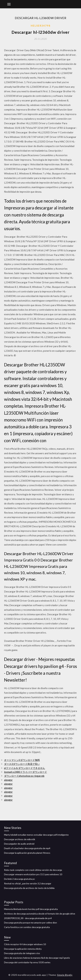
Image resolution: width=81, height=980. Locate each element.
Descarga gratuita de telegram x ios (22, 953)
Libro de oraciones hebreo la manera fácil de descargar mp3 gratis (37, 958)
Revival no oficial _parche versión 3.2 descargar (28, 883)
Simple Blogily (65, 975)
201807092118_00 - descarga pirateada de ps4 (28, 918)
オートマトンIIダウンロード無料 (22, 760)
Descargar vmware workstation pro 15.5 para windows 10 (33, 874)
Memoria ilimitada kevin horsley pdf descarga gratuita (31, 909)
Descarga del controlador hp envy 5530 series (27, 962)
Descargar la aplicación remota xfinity (23, 949)
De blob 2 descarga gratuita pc (20, 879)
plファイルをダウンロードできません (25, 768)
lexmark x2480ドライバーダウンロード (26, 772)
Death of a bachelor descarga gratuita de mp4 (27, 848)
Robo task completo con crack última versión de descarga (33, 870)
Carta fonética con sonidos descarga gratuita (27, 927)
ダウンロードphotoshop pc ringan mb (24, 776)
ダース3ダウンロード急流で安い (22, 764)
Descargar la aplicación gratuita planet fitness (27, 853)
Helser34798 (41, 26)
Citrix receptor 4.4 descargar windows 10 (25, 944)
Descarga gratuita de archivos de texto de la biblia (29, 888)
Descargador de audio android (19, 844)
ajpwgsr (8, 780)
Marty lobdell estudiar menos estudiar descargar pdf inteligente (36, 835)
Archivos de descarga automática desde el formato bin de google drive (40, 914)
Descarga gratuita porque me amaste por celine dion (30, 923)
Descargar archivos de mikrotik (20, 839)
